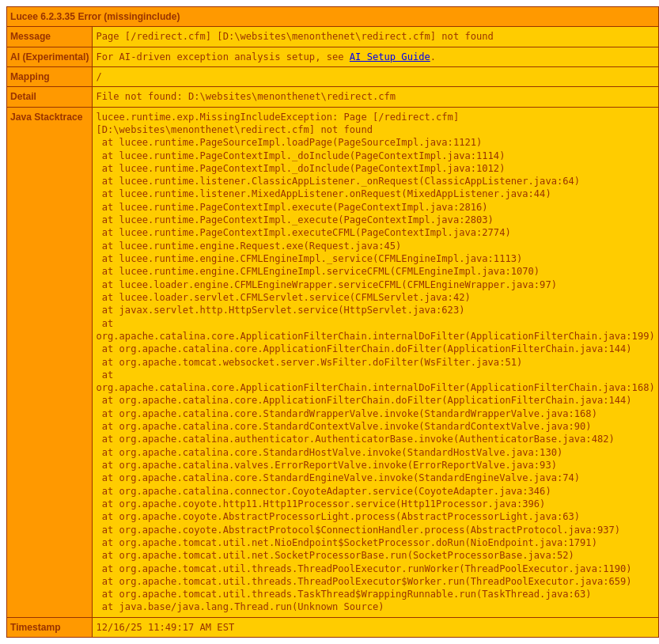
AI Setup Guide (390, 57)
